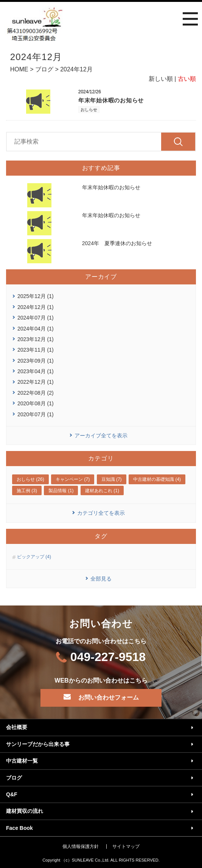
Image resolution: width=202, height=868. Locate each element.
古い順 (187, 79)
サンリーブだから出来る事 (38, 744)
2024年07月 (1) (36, 318)
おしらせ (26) (30, 479)
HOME (19, 69)
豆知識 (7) (112, 479)
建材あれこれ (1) (102, 491)
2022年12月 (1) (36, 382)
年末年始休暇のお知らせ (111, 100)
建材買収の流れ (25, 811)
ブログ (44, 69)
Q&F (12, 794)
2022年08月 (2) (36, 393)
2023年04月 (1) (36, 371)
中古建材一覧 (22, 761)
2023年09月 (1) (36, 361)
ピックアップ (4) (34, 557)
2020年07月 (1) (36, 414)
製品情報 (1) (61, 491)
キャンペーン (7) (73, 479)
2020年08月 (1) (36, 403)
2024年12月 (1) (36, 307)
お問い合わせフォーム (109, 697)
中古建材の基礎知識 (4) (157, 479)
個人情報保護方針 (81, 846)
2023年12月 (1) (36, 339)
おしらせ (89, 110)
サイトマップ (126, 846)
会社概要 (17, 727)
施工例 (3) (27, 491)
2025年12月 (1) (36, 296)
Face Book (19, 828)
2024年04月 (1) (36, 329)
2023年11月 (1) (36, 350)
